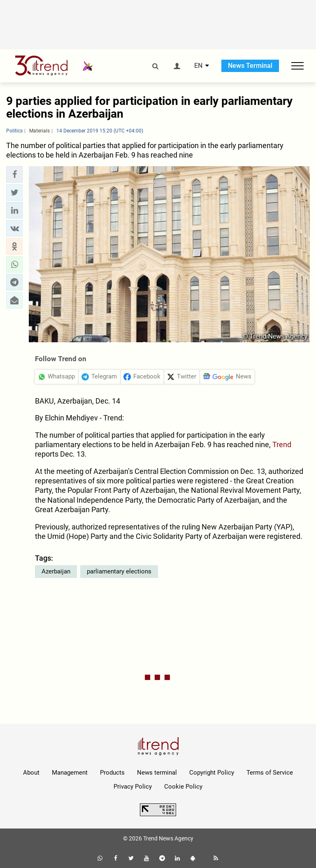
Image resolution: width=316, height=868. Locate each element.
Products (112, 773)
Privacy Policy (133, 787)
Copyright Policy (212, 773)
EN (198, 66)
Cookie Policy (183, 787)
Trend (282, 444)
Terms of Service (270, 773)
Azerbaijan (56, 571)
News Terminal (250, 66)
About (31, 773)
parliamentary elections (119, 571)
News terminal (157, 773)
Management (70, 773)
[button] (14, 174)
